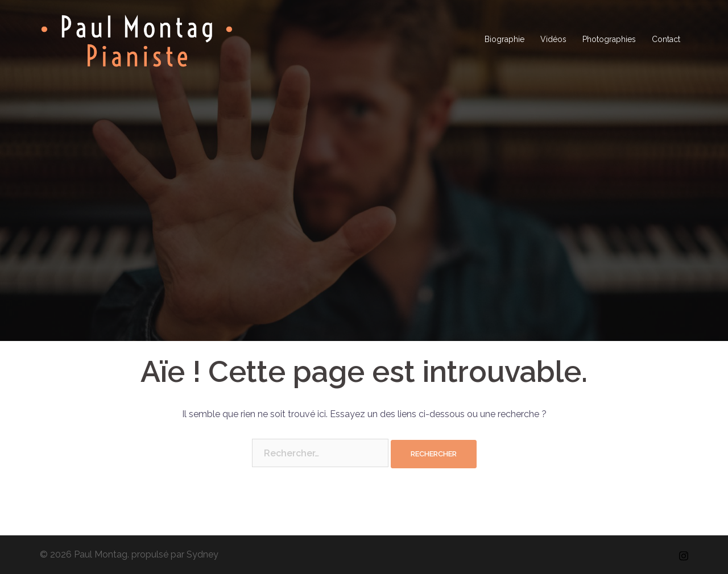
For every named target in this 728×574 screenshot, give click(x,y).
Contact (666, 39)
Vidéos (553, 39)
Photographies (609, 39)
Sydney (202, 554)
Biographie (504, 39)
